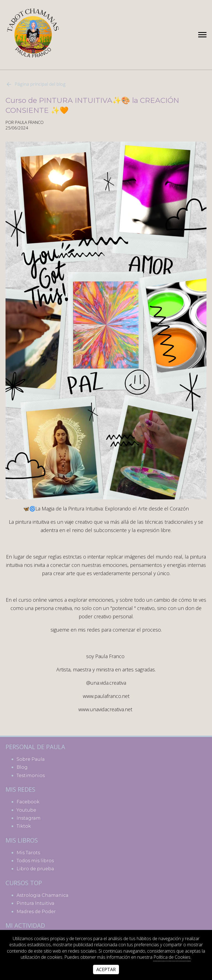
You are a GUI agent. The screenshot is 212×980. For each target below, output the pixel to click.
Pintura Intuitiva (35, 903)
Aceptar (106, 969)
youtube (26, 810)
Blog (22, 767)
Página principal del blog (36, 84)
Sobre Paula (31, 759)
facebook (28, 802)
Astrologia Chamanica (43, 895)
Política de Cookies (172, 957)
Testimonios (31, 776)
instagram (29, 818)
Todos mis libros (35, 861)
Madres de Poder (36, 912)
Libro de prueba (35, 869)
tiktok (24, 826)
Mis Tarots (28, 853)
